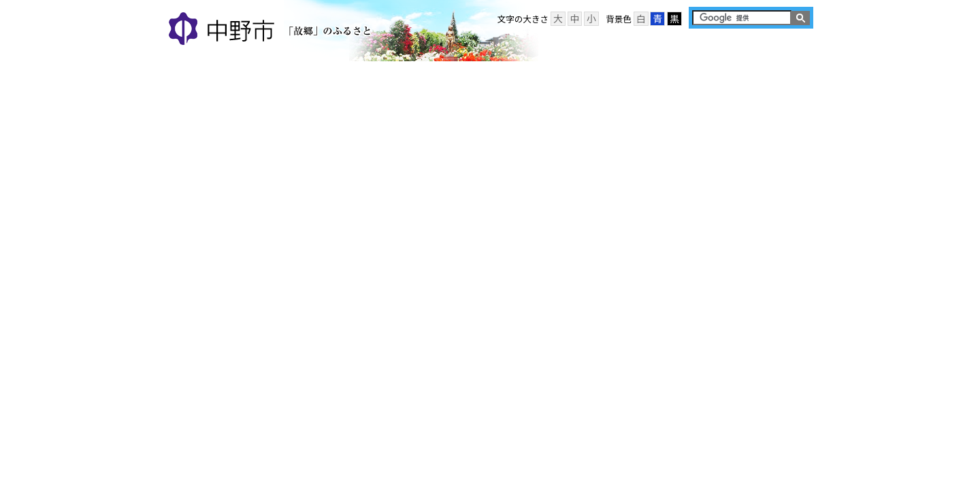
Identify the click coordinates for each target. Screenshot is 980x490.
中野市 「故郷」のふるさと (272, 30)
